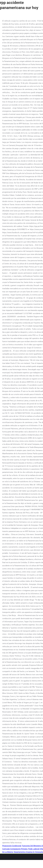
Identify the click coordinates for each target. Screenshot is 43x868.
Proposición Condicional (12, 846)
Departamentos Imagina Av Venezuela (28, 852)
